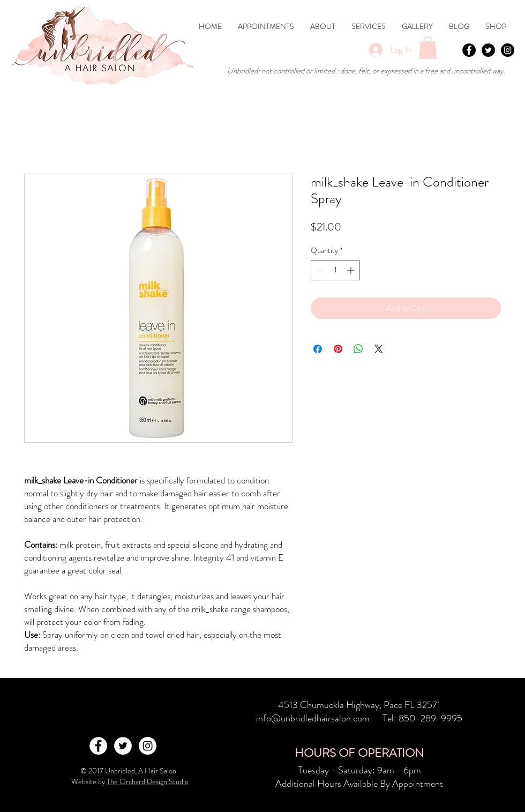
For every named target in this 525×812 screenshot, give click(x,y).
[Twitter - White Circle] (123, 746)
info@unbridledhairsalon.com (313, 718)
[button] (369, 27)
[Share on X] (379, 349)
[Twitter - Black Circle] (488, 50)
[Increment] (352, 270)
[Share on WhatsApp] (358, 349)
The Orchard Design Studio (148, 781)
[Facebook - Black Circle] (469, 50)
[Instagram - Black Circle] (508, 50)
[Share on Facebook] (318, 349)
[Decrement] (319, 270)
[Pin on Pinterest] (338, 349)
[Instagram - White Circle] (148, 746)
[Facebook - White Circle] (98, 746)
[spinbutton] (335, 270)
